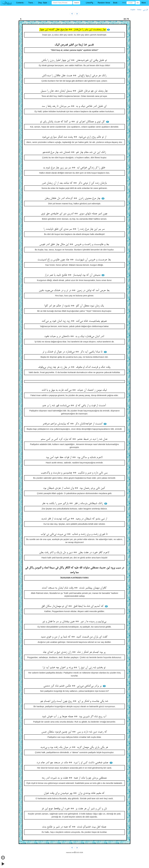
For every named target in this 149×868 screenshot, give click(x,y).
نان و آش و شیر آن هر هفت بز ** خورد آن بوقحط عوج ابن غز (75, 809)
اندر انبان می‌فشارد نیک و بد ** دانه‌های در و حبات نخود (75, 336)
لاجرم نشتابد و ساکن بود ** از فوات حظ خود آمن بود (75, 457)
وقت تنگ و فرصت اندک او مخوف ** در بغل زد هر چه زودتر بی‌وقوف (75, 367)
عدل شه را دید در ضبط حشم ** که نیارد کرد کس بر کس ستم (74, 439)
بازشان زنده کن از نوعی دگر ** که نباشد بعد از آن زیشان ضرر (75, 183)
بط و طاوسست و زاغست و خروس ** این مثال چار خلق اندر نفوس (74, 244)
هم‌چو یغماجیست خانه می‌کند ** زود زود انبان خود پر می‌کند (75, 321)
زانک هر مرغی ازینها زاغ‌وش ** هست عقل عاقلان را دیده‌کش (75, 76)
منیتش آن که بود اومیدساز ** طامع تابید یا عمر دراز (73, 275)
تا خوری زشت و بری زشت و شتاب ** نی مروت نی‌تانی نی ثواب (75, 534)
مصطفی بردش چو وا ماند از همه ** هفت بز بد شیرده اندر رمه (75, 778)
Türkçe (139, 10)
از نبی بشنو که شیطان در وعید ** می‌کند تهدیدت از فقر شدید (74, 519)
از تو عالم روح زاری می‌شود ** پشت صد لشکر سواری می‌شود (74, 137)
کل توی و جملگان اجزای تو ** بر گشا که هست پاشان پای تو (73, 122)
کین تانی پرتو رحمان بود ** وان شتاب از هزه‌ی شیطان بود (74, 488)
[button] (21, 3)
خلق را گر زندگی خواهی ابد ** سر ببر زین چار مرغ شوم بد (74, 168)
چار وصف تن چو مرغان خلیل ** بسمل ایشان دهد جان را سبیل (74, 91)
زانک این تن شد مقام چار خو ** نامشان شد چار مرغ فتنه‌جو (75, 152)
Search (76, 3)
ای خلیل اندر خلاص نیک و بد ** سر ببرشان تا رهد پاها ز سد (74, 106)
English (133, 10)
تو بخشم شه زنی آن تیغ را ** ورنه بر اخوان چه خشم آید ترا (74, 668)
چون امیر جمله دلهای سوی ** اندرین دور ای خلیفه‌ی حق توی (75, 214)
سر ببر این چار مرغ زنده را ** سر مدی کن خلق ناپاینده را (74, 229)
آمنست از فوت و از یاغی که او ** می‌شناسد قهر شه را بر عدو (74, 406)
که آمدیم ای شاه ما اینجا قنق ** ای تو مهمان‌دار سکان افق (73, 606)
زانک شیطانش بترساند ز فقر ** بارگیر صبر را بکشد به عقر (73, 503)
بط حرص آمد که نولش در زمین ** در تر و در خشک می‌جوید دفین (74, 291)
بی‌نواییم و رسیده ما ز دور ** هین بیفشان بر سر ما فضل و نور (75, 622)
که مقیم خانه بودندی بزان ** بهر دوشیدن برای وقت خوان (75, 793)
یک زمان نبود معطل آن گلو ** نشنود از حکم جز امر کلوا (74, 306)
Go (138, 3)
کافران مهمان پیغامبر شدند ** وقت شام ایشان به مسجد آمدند (75, 588)
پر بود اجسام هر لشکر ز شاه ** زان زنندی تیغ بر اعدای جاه (75, 652)
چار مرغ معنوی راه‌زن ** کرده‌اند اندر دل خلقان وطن (73, 198)
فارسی (145, 10)
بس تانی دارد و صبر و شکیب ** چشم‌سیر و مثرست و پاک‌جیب (74, 473)
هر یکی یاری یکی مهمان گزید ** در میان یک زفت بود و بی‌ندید (75, 747)
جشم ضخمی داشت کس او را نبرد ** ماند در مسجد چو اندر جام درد (73, 763)
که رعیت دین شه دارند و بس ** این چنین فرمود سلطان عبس (74, 732)
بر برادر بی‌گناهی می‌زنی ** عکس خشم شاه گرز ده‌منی (73, 686)
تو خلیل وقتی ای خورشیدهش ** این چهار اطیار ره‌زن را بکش (75, 60)
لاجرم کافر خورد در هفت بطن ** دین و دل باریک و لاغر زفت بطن (75, 553)
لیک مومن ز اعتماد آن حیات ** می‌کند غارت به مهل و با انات (75, 390)
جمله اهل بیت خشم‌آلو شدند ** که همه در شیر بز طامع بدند (75, 827)
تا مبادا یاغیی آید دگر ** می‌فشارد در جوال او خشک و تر (73, 352)
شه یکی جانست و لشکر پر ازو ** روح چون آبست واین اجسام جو (75, 701)
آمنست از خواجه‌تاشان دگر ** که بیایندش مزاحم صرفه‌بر (73, 424)
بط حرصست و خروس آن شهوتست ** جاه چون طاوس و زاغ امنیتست (74, 260)
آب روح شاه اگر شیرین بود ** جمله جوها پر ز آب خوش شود (74, 717)
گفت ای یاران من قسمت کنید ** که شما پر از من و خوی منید (74, 637)
